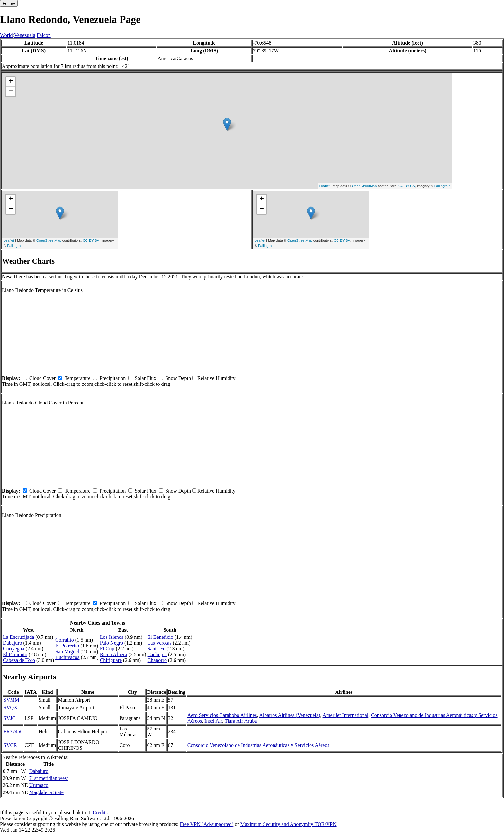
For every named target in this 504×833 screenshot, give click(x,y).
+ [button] (11, 82)
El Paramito (15, 654)
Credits (100, 813)
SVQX (11, 707)
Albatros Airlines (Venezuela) (290, 715)
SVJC (9, 718)
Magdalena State (46, 792)
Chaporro (157, 660)
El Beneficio (160, 637)
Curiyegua (14, 649)
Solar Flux (145, 378)
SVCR (10, 745)
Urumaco (39, 785)
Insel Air (213, 721)
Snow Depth (178, 378)
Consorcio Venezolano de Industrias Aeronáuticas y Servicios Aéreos (258, 745)
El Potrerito (67, 646)
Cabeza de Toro (19, 660)
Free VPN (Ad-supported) (207, 824)
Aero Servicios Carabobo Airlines (222, 715)
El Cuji (107, 649)
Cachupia (157, 654)
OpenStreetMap (364, 186)
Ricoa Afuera (114, 654)
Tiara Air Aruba (241, 721)
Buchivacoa (67, 657)
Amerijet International (346, 715)
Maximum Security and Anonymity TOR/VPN (288, 824)
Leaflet (324, 186)
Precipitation (113, 378)
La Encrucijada (18, 637)
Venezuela (25, 35)
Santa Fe (157, 649)
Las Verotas (160, 643)
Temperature (78, 378)
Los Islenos (112, 637)
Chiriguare (111, 660)
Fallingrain (442, 186)
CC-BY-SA (407, 186)
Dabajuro (13, 643)
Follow (9, 3)
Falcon (44, 35)
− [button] (11, 92)
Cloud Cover (42, 378)
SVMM (11, 700)
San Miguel (67, 652)
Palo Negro (112, 643)
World (6, 35)
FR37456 (13, 732)
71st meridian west (49, 778)
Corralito (65, 640)
